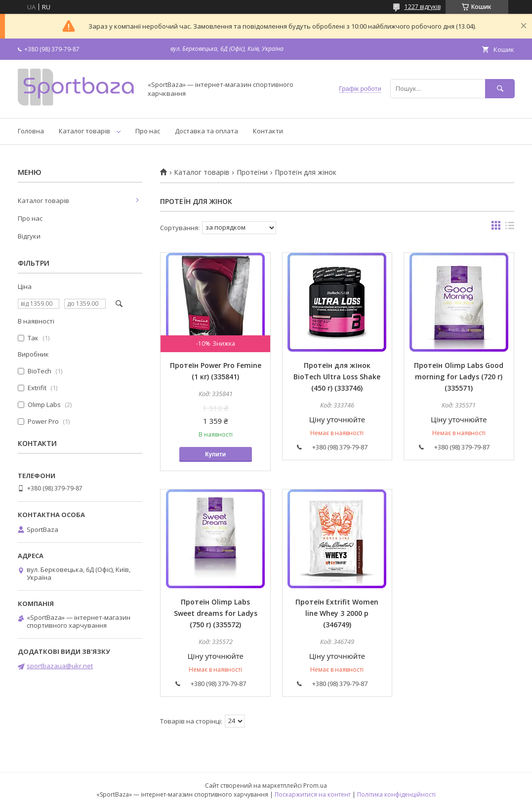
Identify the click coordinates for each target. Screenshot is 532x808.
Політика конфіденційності (396, 794)
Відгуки (29, 236)
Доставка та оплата (206, 131)
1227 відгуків (423, 7)
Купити (215, 454)
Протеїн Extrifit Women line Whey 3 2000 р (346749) (337, 613)
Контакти (268, 131)
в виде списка (510, 228)
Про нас (148, 131)
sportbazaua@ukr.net (60, 666)
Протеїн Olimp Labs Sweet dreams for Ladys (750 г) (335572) (216, 613)
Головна (31, 131)
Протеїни (252, 172)
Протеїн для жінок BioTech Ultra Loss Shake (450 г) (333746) (337, 377)
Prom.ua (315, 786)
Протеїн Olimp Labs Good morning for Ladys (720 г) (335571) (459, 377)
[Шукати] (500, 89)
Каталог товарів (84, 131)
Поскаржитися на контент (313, 794)
